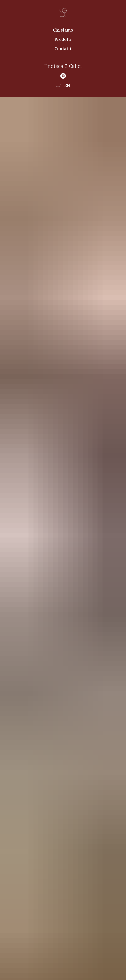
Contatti (63, 48)
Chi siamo (63, 30)
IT (58, 85)
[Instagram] (63, 76)
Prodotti (63, 39)
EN (67, 85)
